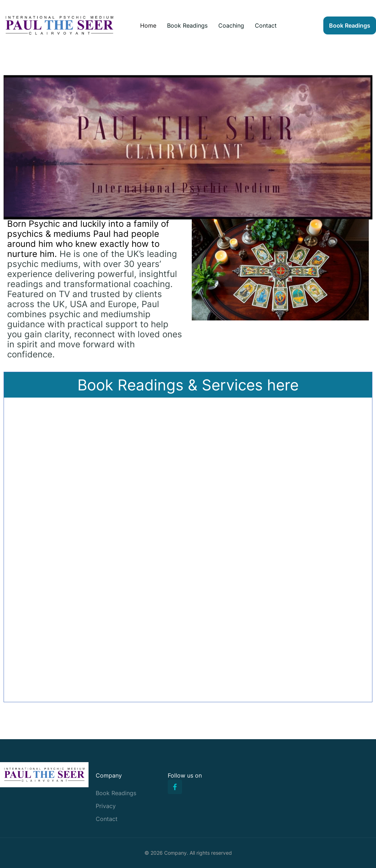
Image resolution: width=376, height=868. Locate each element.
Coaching (231, 25)
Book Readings (187, 25)
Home (148, 25)
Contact (266, 25)
